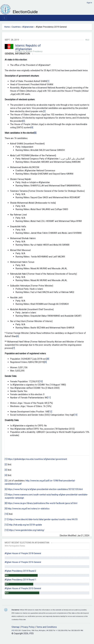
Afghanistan (28, 27)
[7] (14, 348)
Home (7, 27)
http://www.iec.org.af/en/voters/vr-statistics (29, 509)
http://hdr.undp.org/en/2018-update (25, 525)
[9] (46, 362)
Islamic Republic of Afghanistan (28, 47)
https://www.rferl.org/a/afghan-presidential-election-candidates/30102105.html (45, 489)
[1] (48, 81)
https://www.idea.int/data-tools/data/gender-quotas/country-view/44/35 (43, 519)
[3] (24, 121)
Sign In (89, 3)
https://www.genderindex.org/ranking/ (27, 530)
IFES (13, 630)
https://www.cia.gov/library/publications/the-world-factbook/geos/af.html (42, 503)
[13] (76, 415)
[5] (6, 481)
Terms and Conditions (47, 627)
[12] (50, 412)
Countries (16, 27)
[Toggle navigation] (4, 18)
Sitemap (15, 627)
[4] (32, 127)
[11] (49, 398)
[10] (41, 381)
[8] (48, 359)
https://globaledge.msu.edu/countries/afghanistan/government (37, 459)
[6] (18, 336)
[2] (44, 111)
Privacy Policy (28, 627)
